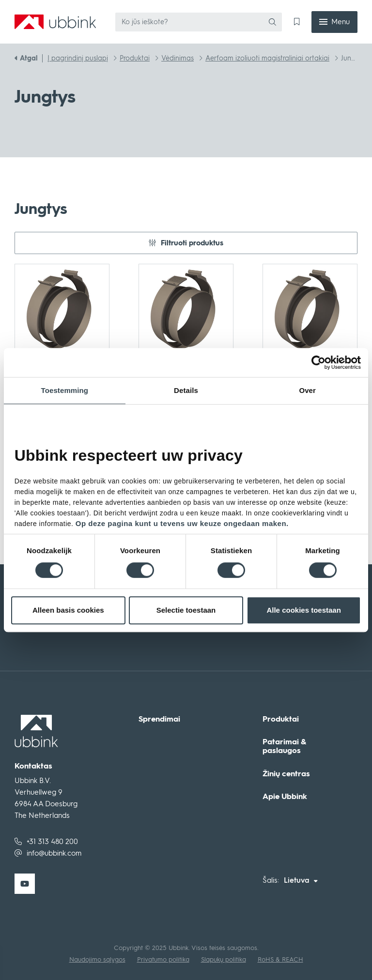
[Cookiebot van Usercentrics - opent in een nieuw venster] (327, 362)
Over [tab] (307, 390)
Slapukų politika (224, 959)
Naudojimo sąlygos (97, 959)
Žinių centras (286, 774)
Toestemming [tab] (65, 390)
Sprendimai (159, 719)
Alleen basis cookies (68, 610)
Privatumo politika (163, 959)
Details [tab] (186, 390)
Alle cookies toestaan (303, 610)
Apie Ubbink (285, 797)
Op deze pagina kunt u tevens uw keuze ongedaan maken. (182, 523)
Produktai (281, 719)
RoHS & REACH (280, 959)
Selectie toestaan (186, 610)
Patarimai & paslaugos (284, 746)
